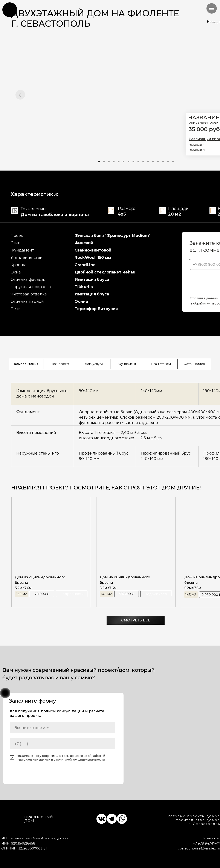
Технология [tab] (60, 364)
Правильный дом (39, 819)
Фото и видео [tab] (194, 364)
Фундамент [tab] (127, 364)
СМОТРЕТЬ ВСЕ (136, 620)
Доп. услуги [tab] (94, 364)
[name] (63, 727)
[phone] (63, 744)
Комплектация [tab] (26, 364)
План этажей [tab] (161, 364)
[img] (10, 10)
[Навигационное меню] (212, 8)
